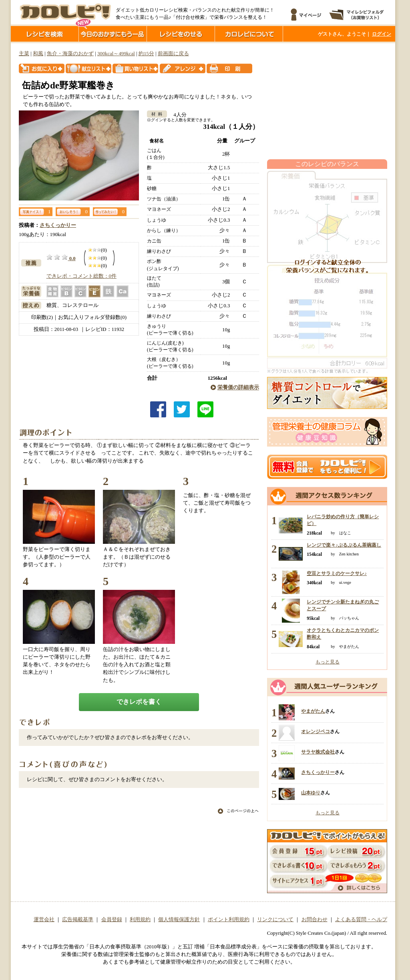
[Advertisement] (327, 101)
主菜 (24, 54)
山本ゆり (311, 793)
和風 (38, 54)
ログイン (382, 34)
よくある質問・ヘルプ (361, 920)
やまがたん (313, 711)
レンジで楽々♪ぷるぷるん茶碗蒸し (344, 545)
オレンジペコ (316, 731)
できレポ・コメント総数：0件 (81, 276)
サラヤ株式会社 (318, 752)
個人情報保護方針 (179, 920)
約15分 (146, 54)
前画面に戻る (173, 54)
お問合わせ (315, 920)
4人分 (177, 115)
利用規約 (140, 920)
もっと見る (328, 662)
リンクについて (275, 920)
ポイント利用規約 (229, 920)
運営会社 (44, 920)
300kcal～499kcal (116, 54)
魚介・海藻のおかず (70, 54)
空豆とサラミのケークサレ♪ (337, 573)
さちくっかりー (58, 225)
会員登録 (112, 920)
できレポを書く (139, 702)
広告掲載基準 (78, 920)
